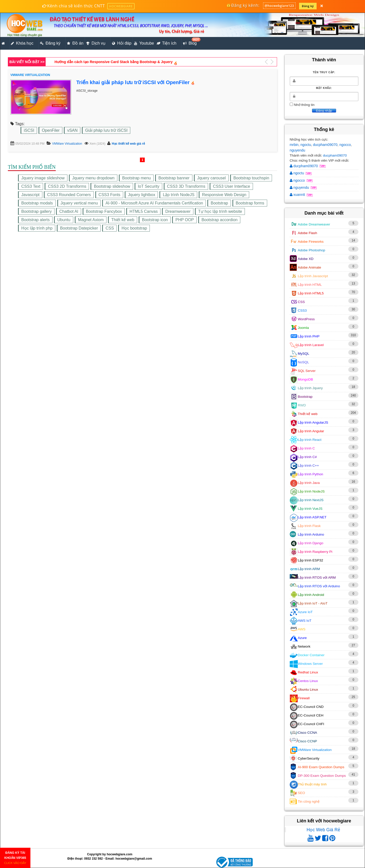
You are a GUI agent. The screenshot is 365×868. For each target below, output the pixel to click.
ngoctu (306, 145)
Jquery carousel (212, 178)
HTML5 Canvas (144, 211)
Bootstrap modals (37, 203)
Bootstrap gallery (36, 211)
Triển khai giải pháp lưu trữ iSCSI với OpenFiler (133, 82)
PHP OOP (185, 220)
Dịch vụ (96, 43)
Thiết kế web (123, 220)
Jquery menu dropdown (93, 178)
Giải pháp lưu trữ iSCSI (106, 130)
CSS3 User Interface (232, 186)
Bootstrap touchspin (251, 178)
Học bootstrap (134, 228)
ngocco (345, 145)
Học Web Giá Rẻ (324, 830)
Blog (190, 42)
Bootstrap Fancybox (104, 211)
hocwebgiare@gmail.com (134, 859)
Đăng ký (308, 6)
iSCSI (29, 130)
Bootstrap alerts (35, 220)
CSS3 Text (31, 186)
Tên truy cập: (324, 72)
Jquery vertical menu (79, 203)
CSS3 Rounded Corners (69, 195)
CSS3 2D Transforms (67, 186)
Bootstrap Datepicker (79, 228)
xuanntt (298, 195)
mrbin (294, 145)
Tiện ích (167, 43)
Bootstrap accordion (220, 220)
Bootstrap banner (174, 178)
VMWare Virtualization (67, 144)
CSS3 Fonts (109, 195)
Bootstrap (219, 203)
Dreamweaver (178, 211)
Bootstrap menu (136, 178)
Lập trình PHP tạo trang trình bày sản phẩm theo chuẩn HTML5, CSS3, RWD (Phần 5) (126, 62)
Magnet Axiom (91, 220)
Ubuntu (64, 220)
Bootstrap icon (155, 220)
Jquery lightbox (142, 195)
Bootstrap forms (250, 203)
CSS (110, 228)
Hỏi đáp (122, 43)
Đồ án (75, 43)
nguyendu (298, 150)
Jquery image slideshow (43, 178)
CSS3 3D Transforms (186, 186)
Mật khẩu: (324, 88)
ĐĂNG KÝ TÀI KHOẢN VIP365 (15, 858)
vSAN (72, 130)
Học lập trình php (37, 228)
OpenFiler (51, 130)
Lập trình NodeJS (179, 195)
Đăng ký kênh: (243, 5)
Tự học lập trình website (220, 211)
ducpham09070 (325, 145)
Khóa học (22, 43)
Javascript (30, 195)
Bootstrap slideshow (112, 186)
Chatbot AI (69, 211)
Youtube (144, 43)
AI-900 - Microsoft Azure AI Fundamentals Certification (154, 203)
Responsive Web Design (224, 195)
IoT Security (149, 186)
